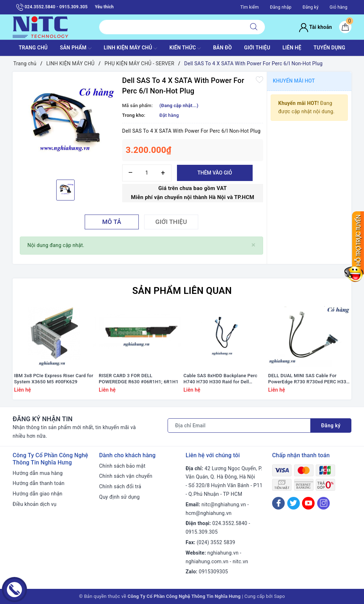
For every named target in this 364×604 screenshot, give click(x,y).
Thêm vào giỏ (215, 173)
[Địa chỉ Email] (239, 426)
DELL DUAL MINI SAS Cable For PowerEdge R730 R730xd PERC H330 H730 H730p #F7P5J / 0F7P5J (308, 379)
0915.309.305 (202, 532)
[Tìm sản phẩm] (171, 27)
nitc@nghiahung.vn (224, 504)
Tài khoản (316, 27)
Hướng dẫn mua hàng (38, 473)
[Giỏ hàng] (345, 27)
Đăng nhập (281, 7)
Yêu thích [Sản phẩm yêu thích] (104, 7)
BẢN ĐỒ (222, 48)
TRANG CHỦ (33, 48)
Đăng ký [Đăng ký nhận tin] (331, 426)
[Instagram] (323, 503)
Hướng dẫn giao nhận (37, 494)
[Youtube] (308, 503)
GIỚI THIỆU (257, 48)
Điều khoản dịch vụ (35, 504)
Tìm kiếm (250, 7)
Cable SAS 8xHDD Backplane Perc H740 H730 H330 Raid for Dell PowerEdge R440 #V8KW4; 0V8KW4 (223, 379)
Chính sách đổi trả (120, 486)
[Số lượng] (147, 173)
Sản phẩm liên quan (182, 291)
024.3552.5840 (230, 523)
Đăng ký (310, 7)
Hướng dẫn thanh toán (39, 483)
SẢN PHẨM (76, 48)
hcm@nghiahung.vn (208, 513)
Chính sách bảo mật (122, 466)
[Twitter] (294, 503)
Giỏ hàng (339, 7)
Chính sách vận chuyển (126, 476)
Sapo (279, 596)
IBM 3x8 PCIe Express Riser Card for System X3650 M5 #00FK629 (54, 379)
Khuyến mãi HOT (294, 81)
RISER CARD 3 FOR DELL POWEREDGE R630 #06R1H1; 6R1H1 (139, 379)
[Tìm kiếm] (254, 27)
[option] (66, 125)
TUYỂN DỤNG (329, 48)
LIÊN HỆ (292, 48)
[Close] (254, 245)
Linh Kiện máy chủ (130, 48)
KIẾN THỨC (185, 48)
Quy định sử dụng (119, 497)
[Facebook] (278, 503)
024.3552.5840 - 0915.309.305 (52, 7)
